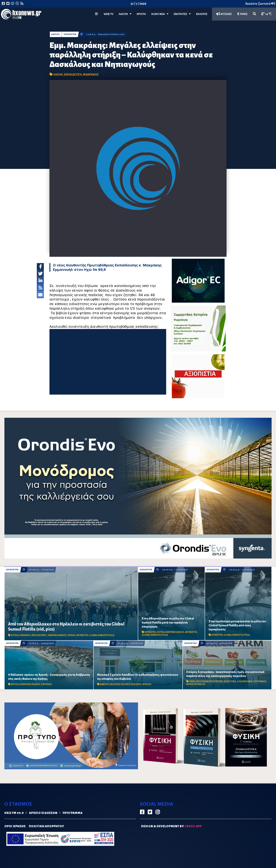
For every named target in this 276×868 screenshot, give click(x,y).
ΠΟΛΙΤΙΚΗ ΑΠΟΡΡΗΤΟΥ (46, 826)
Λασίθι (125, 14)
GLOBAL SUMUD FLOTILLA (155, 635)
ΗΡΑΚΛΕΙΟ (25, 635)
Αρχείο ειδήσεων (43, 813)
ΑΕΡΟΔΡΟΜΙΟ (39, 635)
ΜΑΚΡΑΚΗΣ (91, 75)
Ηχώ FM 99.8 (14, 813)
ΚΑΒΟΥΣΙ (105, 684)
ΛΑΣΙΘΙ (55, 34)
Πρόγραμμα (73, 813)
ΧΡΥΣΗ (15, 684)
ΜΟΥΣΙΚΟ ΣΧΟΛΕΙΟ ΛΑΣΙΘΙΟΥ (126, 684)
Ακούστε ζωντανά (260, 4)
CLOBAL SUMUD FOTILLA (102, 635)
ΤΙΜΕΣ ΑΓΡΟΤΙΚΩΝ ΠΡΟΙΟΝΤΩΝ (206, 682)
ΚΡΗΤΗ (141, 14)
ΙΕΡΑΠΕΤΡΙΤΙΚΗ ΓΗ (196, 684)
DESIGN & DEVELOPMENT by (171, 826)
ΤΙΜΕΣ (242, 14)
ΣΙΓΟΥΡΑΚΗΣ (260, 682)
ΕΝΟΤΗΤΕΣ (182, 14)
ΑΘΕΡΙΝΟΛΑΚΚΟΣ (57, 635)
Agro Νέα (160, 14)
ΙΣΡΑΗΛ (71, 635)
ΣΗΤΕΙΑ (15, 635)
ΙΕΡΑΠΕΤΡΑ (70, 34)
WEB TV (109, 14)
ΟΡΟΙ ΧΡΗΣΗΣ (15, 826)
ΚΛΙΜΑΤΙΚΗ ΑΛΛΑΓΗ (30, 684)
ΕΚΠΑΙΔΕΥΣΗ (73, 75)
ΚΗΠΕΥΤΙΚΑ (230, 682)
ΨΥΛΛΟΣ (147, 684)
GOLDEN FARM (245, 682)
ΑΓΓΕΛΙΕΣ (224, 14)
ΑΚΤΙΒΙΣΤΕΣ (82, 635)
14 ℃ (266, 14)
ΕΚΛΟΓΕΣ (202, 14)
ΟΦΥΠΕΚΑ (46, 684)
